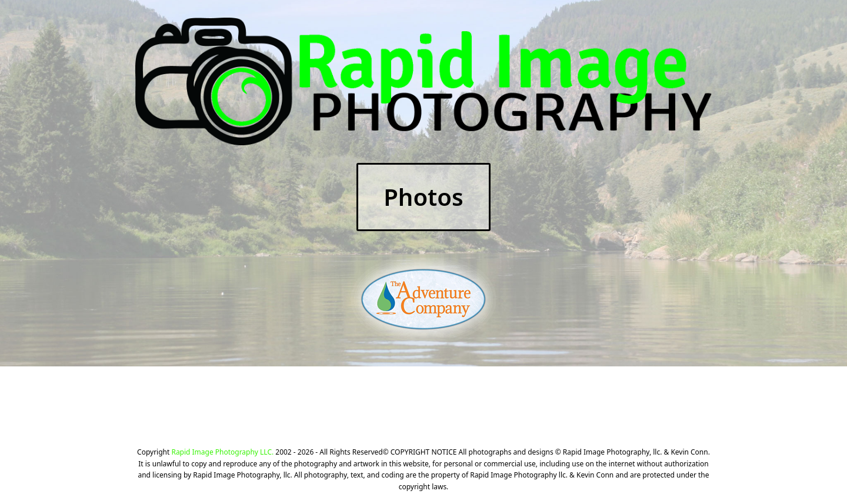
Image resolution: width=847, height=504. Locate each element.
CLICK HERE (553, 405)
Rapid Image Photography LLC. (222, 452)
